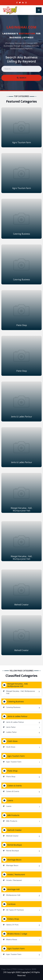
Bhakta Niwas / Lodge (15, 934)
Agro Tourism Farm (22, 143)
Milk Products (11, 815)
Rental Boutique (13, 845)
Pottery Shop (11, 919)
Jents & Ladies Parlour (22, 417)
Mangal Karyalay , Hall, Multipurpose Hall (21, 509)
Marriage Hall (11, 889)
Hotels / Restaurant (14, 874)
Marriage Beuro (12, 860)
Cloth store (10, 741)
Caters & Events (12, 786)
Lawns (8, 800)
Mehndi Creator (21, 605)
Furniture (9, 904)
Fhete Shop (22, 325)
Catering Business (22, 234)
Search (22, 78)
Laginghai (26, 972)
